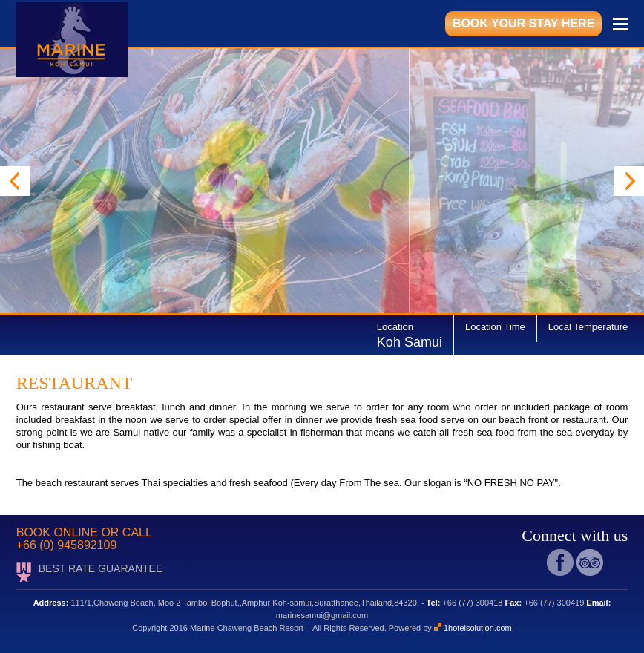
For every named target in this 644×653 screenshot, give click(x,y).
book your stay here (523, 23)
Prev (15, 181)
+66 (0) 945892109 (67, 545)
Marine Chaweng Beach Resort (249, 628)
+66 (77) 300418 (472, 603)
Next (629, 181)
